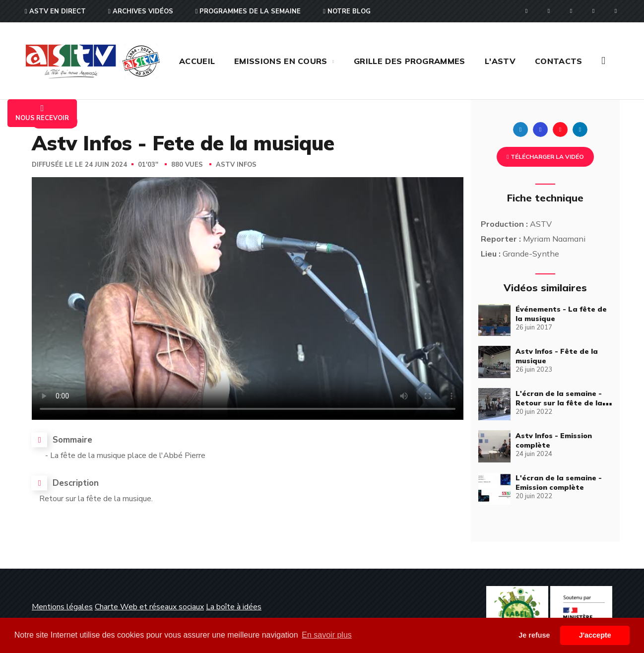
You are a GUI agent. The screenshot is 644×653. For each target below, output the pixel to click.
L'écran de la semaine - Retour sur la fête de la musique (559, 403)
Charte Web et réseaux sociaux (149, 607)
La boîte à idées (234, 607)
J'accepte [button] (595, 635)
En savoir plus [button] (327, 635)
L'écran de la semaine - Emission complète (559, 483)
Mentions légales (62, 607)
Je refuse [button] (534, 635)
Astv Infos (236, 165)
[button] (603, 61)
